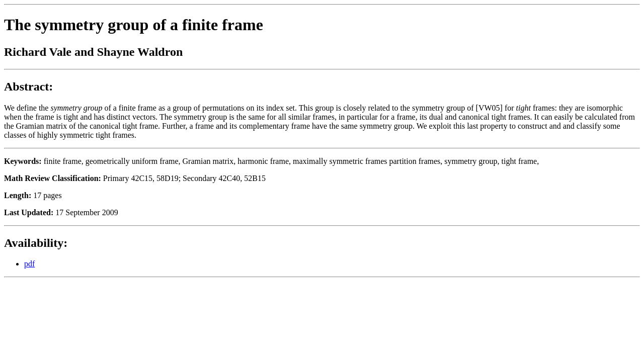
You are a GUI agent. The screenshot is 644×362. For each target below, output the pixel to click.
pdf (29, 264)
